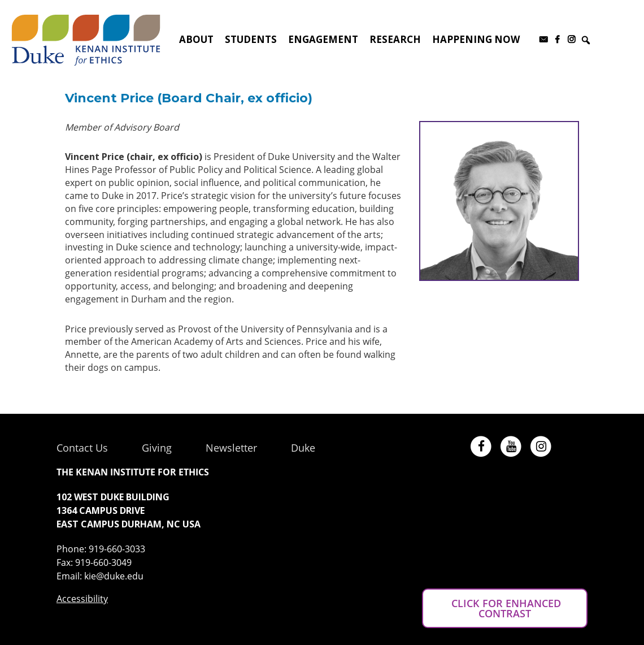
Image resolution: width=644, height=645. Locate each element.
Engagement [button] (323, 39)
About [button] (196, 39)
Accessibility (82, 599)
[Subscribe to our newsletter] (543, 40)
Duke (303, 448)
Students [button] (251, 39)
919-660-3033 (117, 549)
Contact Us (82, 448)
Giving (157, 448)
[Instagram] (571, 40)
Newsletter (231, 448)
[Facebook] (557, 40)
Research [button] (395, 39)
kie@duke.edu (114, 576)
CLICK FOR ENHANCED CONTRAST (505, 608)
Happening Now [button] (476, 39)
